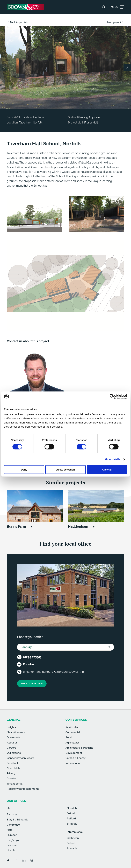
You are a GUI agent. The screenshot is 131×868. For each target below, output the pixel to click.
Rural (69, 738)
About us (12, 743)
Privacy (11, 773)
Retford (71, 819)
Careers (11, 748)
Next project (116, 22)
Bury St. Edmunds (17, 820)
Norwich (72, 808)
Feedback (13, 763)
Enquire (28, 664)
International (73, 763)
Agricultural (72, 743)
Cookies (12, 779)
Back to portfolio (18, 22)
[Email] (19, 664)
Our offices (16, 801)
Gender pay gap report (20, 758)
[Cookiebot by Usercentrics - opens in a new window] (112, 396)
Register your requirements (23, 789)
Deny (24, 470)
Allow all (107, 470)
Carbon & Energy (75, 758)
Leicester (12, 845)
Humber (12, 835)
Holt (9, 830)
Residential (72, 727)
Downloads (13, 738)
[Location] (19, 672)
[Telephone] (19, 657)
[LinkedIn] (24, 860)
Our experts (14, 753)
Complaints (13, 768)
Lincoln (11, 850)
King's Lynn (14, 840)
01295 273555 (32, 657)
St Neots (72, 824)
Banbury (12, 814)
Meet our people (32, 684)
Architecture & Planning (79, 748)
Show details (112, 459)
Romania (72, 848)
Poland (71, 843)
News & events (16, 732)
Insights (11, 727)
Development (74, 753)
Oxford (71, 813)
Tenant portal (15, 784)
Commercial (73, 732)
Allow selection (65, 470)
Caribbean (73, 838)
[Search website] (104, 7)
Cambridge (13, 825)
